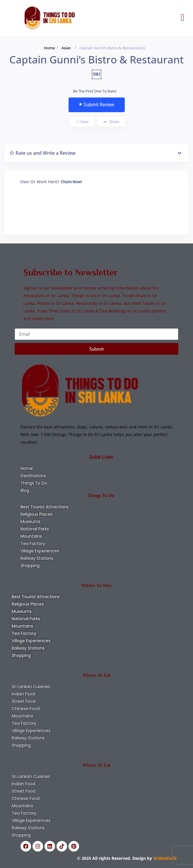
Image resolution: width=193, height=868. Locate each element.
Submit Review (97, 105)
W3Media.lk (164, 858)
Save (83, 122)
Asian (66, 48)
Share (111, 122)
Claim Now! (71, 182)
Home (49, 48)
